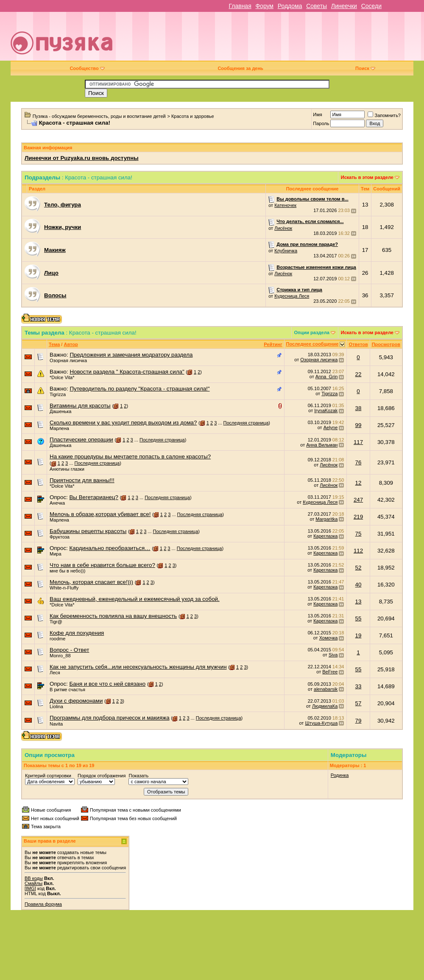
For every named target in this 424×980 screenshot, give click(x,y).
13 (358, 602)
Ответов (358, 344)
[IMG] (30, 888)
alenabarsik (326, 689)
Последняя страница (246, 423)
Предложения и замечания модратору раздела (131, 355)
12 (358, 483)
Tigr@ (56, 622)
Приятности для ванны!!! (82, 480)
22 (358, 374)
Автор (71, 344)
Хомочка (329, 638)
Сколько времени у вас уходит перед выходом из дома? (123, 423)
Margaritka (326, 519)
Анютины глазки (67, 469)
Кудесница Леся (292, 296)
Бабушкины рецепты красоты (88, 531)
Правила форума (43, 904)
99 (358, 425)
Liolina (56, 706)
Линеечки (344, 6)
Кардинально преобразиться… (110, 548)
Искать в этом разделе (367, 177)
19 (358, 635)
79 (358, 721)
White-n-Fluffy (64, 588)
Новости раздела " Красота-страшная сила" (127, 372)
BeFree (330, 672)
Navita (56, 724)
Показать (138, 776)
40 (358, 585)
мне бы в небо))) (67, 571)
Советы (317, 6)
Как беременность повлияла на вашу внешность (113, 616)
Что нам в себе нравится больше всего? (102, 565)
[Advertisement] (292, 39)
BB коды (34, 878)
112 (358, 551)
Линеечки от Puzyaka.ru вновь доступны (82, 158)
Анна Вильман (322, 445)
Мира (56, 554)
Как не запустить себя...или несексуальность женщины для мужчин (138, 667)
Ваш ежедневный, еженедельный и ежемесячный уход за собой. (135, 599)
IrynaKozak (326, 410)
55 (358, 618)
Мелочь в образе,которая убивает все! (100, 514)
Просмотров (386, 344)
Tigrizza (58, 394)
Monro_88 (60, 656)
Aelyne (331, 427)
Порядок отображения (102, 776)
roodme (57, 639)
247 (358, 500)
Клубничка (286, 251)
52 (358, 568)
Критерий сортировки (48, 776)
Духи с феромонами (76, 701)
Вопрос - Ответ (69, 650)
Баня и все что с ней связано (107, 684)
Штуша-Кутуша (321, 723)
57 (358, 703)
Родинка (340, 775)
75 (358, 534)
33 (358, 686)
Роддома (290, 6)
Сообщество (87, 68)
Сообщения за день (240, 68)
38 (358, 408)
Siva (333, 655)
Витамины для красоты (80, 406)
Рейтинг (273, 344)
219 (358, 517)
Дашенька (61, 411)
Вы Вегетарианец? (93, 497)
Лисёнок (283, 228)
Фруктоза (60, 537)
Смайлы (33, 883)
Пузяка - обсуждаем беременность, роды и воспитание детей (99, 116)
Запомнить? (384, 115)
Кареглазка (325, 536)
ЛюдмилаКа (325, 706)
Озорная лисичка (68, 360)
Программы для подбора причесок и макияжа (110, 718)
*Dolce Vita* (62, 377)
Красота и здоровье (193, 116)
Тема (54, 344)
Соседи (371, 6)
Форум (264, 6)
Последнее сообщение (312, 344)
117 (358, 442)
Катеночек (285, 205)
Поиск (365, 68)
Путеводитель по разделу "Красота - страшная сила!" (139, 389)
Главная (240, 6)
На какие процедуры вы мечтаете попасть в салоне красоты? (130, 456)
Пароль (321, 123)
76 (358, 462)
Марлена (59, 428)
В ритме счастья (67, 690)
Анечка (57, 503)
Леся (55, 673)
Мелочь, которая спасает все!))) (91, 582)
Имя (317, 114)
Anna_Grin (327, 377)
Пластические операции (81, 440)
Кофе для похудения (77, 633)
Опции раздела (312, 332)
